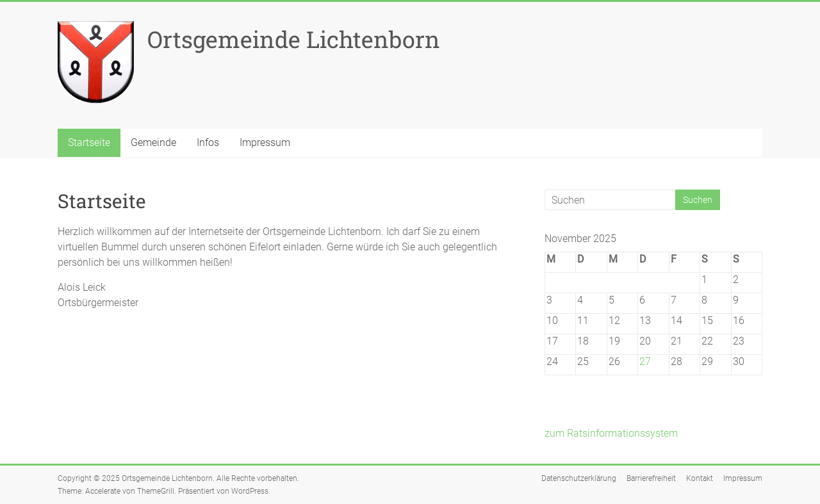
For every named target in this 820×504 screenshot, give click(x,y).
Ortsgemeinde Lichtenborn (294, 39)
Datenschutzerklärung (579, 478)
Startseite (89, 142)
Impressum (265, 142)
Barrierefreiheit (651, 478)
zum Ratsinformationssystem (611, 433)
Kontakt (700, 478)
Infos (208, 142)
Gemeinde (153, 142)
